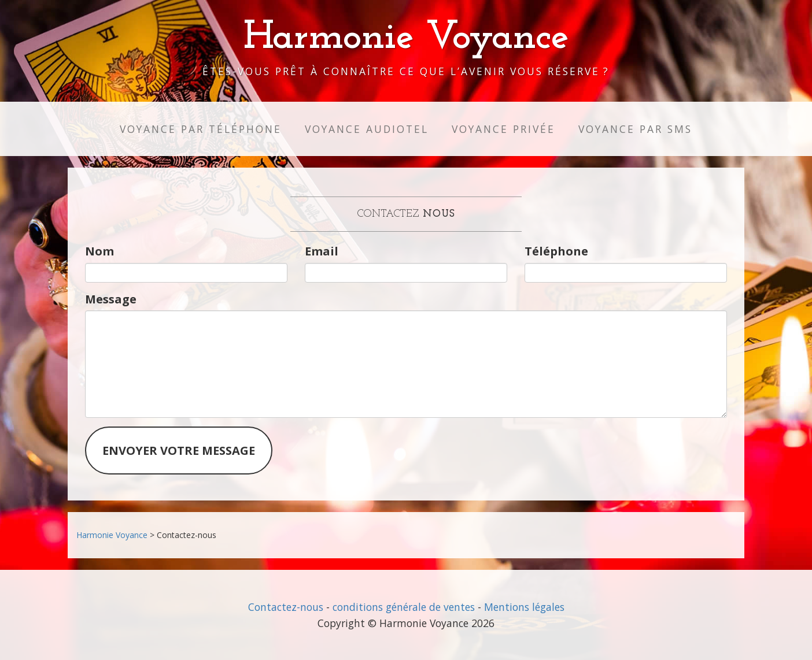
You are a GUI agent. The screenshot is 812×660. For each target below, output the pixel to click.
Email (322, 251)
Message (111, 299)
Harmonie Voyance (406, 38)
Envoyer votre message (179, 450)
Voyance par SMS (635, 129)
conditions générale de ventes (404, 607)
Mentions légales (524, 607)
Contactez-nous (286, 607)
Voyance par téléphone (201, 129)
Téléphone (556, 251)
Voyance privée (503, 129)
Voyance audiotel (367, 129)
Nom (99, 251)
